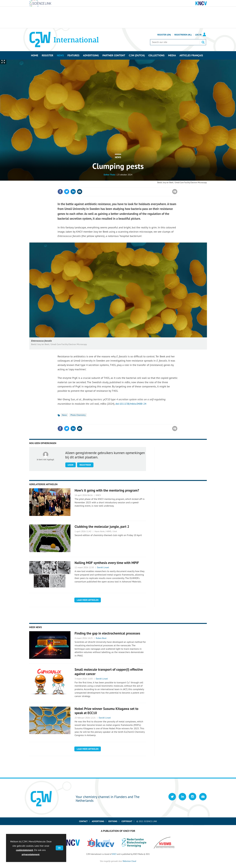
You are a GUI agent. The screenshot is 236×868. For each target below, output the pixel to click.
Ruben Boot (101, 638)
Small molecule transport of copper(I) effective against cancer (109, 672)
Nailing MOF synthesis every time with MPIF (107, 563)
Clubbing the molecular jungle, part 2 (102, 526)
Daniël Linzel (103, 567)
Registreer (85, 465)
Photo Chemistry (78, 415)
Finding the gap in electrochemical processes (107, 633)
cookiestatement (24, 850)
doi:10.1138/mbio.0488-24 (131, 404)
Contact (83, 821)
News (118, 157)
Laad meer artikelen (88, 600)
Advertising (98, 821)
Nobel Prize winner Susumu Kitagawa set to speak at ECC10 (107, 711)
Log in (198, 35)
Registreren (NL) (183, 35)
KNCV (114, 854)
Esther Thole (109, 175)
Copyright (127, 821)
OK (59, 848)
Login (71, 465)
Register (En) (164, 35)
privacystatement (31, 854)
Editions (113, 821)
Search (203, 42)
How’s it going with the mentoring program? (107, 490)
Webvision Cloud (129, 861)
